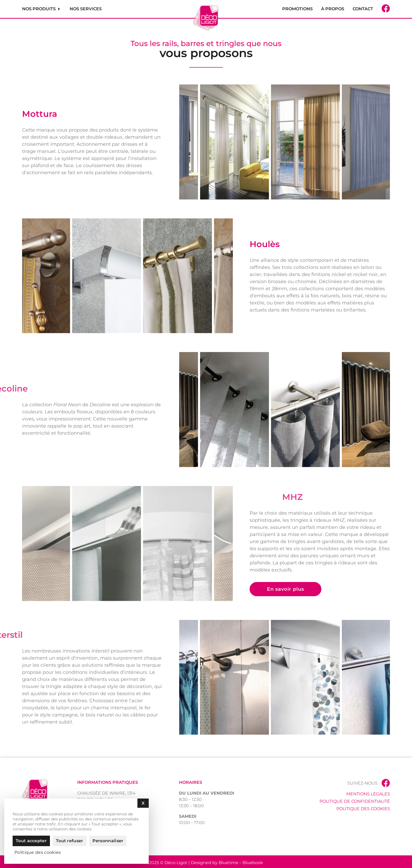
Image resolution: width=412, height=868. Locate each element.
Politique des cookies (363, 809)
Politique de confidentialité (355, 801)
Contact (363, 9)
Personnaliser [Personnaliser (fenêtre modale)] (108, 841)
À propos (333, 9)
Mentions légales (368, 794)
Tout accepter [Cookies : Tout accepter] (31, 841)
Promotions (297, 9)
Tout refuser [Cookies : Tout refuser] (70, 841)
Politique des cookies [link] (38, 852)
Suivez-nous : (363, 783)
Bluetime (228, 863)
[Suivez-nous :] (386, 783)
